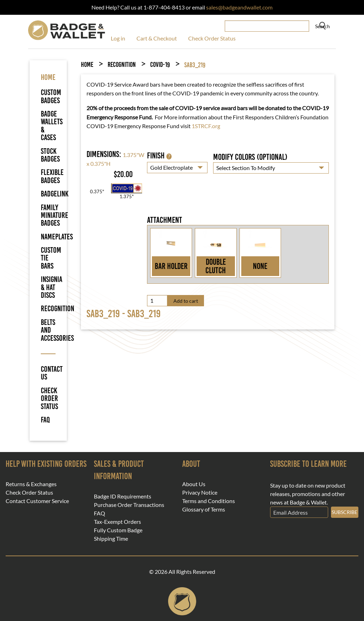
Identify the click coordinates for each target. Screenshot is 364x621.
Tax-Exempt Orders (117, 522)
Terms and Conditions (209, 501)
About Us (194, 484)
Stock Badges (50, 155)
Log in (118, 38)
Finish (159, 156)
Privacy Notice (200, 493)
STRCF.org (207, 126)
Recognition (58, 309)
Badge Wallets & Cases (52, 126)
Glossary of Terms (204, 509)
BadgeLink (55, 194)
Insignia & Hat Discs (52, 287)
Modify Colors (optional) (250, 157)
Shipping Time (111, 539)
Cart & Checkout (157, 38)
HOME (48, 77)
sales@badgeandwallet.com (239, 7)
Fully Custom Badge (118, 530)
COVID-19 (160, 65)
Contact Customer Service (37, 501)
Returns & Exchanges (31, 484)
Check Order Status (212, 38)
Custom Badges (51, 96)
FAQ (45, 420)
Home (87, 65)
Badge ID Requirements (123, 496)
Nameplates (57, 237)
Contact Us (48, 373)
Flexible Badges (52, 176)
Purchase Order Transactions (129, 505)
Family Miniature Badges (55, 215)
